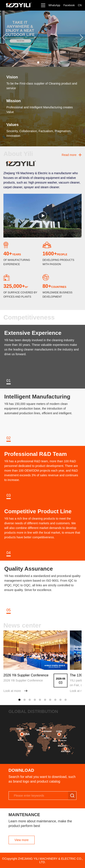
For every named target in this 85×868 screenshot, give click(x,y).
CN (80, 5)
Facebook (69, 5)
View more (22, 840)
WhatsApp (54, 5)
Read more (69, 155)
